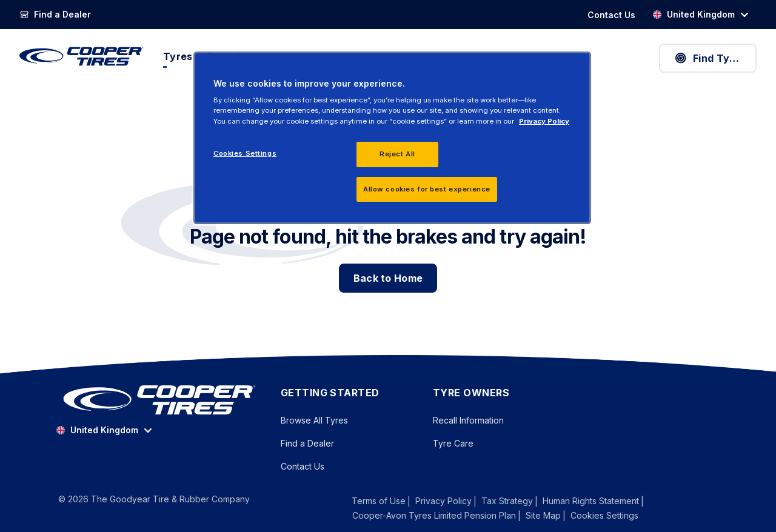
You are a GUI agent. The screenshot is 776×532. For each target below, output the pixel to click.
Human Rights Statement (591, 501)
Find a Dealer (307, 443)
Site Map (543, 515)
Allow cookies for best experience (427, 189)
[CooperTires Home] (82, 56)
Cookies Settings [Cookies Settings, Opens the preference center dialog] (245, 153)
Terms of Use (379, 501)
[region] (392, 138)
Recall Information (468, 420)
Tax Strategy (507, 501)
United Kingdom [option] (694, 14)
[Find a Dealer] (55, 15)
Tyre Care (453, 443)
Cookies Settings (604, 516)
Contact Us (303, 466)
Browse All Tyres (314, 420)
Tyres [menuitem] (178, 56)
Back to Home (388, 278)
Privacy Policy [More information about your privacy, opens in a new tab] (544, 121)
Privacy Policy (443, 501)
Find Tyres (710, 58)
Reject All (397, 154)
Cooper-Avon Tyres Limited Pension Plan (434, 515)
